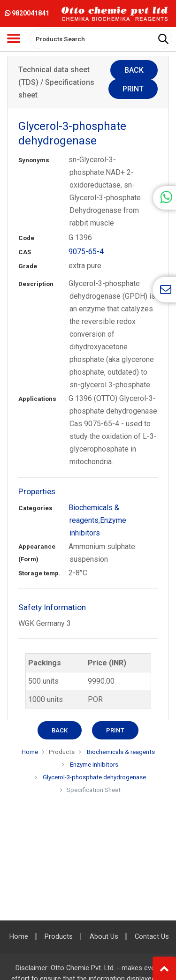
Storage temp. (39, 573)
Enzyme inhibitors (93, 765)
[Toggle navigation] (14, 38)
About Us (104, 937)
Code (26, 238)
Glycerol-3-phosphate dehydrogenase (94, 777)
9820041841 (27, 13)
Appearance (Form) (37, 553)
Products (62, 752)
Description (36, 284)
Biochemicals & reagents (120, 752)
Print (133, 89)
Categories (35, 508)
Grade (28, 266)
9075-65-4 (86, 252)
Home (30, 752)
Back (134, 70)
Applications (37, 399)
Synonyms (34, 160)
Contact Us (152, 937)
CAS (25, 252)
